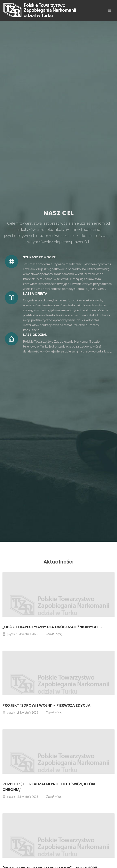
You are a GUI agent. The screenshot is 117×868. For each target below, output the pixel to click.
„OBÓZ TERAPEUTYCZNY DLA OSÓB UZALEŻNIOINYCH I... (52, 627)
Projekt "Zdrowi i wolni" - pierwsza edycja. (47, 705)
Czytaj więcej (54, 634)
